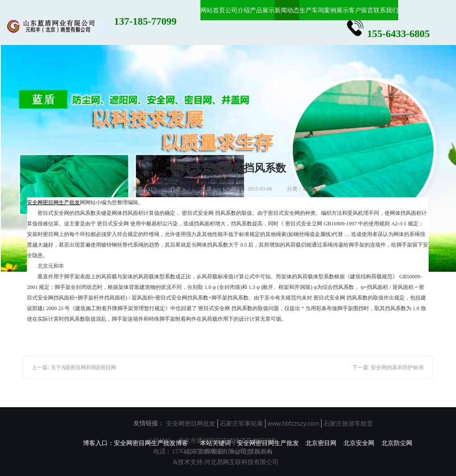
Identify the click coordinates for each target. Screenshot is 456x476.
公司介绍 (237, 10)
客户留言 (361, 10)
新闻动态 (287, 10)
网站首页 (213, 10)
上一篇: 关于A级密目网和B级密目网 (74, 367)
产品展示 (262, 10)
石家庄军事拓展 (241, 424)
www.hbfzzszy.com (293, 424)
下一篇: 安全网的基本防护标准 (388, 367)
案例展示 (336, 10)
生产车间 (312, 10)
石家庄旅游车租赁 (348, 424)
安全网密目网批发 (191, 424)
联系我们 (386, 10)
